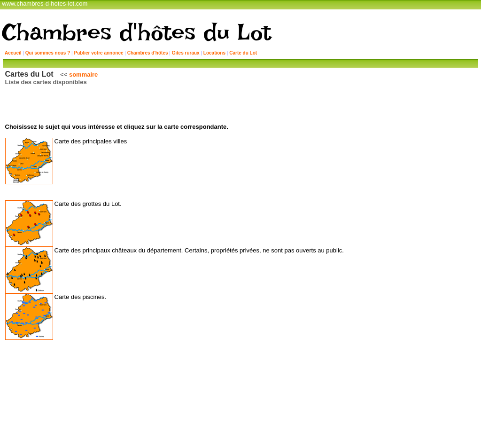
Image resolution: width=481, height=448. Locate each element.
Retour (243, 380)
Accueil (13, 53)
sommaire (84, 75)
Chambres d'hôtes (148, 53)
